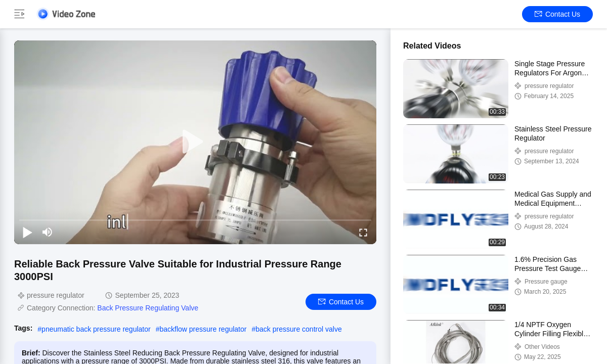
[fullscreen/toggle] (363, 232)
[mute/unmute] (48, 232)
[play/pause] (27, 232)
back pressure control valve (298, 329)
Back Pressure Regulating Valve (148, 308)
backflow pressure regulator (203, 329)
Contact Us (557, 14)
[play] (195, 142)
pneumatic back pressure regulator (96, 329)
